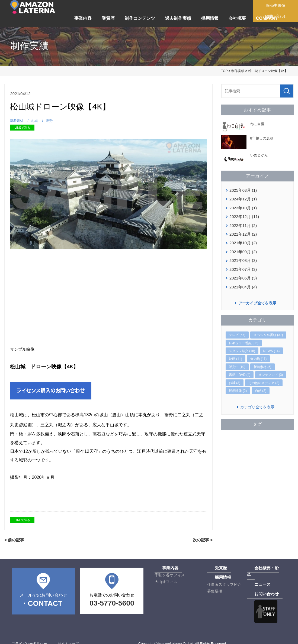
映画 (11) (235, 355)
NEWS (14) (272, 347)
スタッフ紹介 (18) (242, 347)
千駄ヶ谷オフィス (170, 575)
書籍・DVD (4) (240, 371)
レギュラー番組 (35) (244, 339)
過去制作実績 (178, 18)
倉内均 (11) (259, 355)
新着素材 (17, 121)
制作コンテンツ (140, 18)
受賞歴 (108, 18)
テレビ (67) (237, 331)
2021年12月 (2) (242, 232)
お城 (36, 121)
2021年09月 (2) (242, 249)
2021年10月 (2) (242, 241)
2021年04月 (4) (242, 283)
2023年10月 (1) (242, 207)
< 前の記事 (14, 540)
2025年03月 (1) (242, 190)
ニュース (254, 577)
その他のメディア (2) (264, 379)
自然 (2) (261, 387)
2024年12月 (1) (242, 199)
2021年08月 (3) (242, 258)
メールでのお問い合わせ (43, 594)
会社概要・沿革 (260, 568)
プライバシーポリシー (29, 636)
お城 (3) (235, 379)
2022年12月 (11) (243, 215)
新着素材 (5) (262, 363)
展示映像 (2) (238, 387)
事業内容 (83, 18)
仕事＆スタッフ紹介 (224, 584)
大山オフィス (166, 581)
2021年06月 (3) (242, 275)
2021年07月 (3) (242, 266)
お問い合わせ (258, 587)
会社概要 (237, 18)
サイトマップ (68, 636)
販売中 (53, 121)
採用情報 (210, 18)
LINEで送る (22, 128)
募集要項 (215, 591)
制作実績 (238, 71)
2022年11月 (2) (242, 224)
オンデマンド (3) (271, 371)
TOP (224, 71)
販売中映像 (278, 5)
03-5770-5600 (112, 603)
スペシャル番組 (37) (268, 331)
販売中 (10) (237, 363)
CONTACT (45, 603)
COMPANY (267, 18)
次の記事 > (203, 540)
